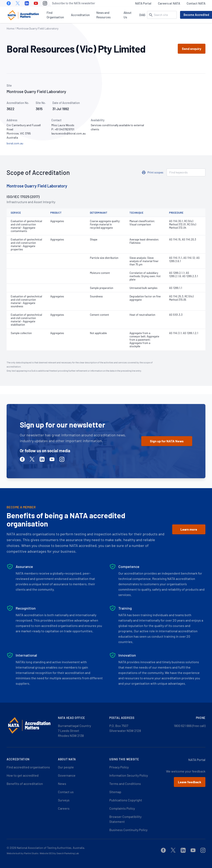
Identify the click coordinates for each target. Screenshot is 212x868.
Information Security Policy (129, 775)
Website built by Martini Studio (23, 853)
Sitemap (115, 792)
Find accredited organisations (28, 767)
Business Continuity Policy (128, 830)
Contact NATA (196, 3)
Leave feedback (190, 782)
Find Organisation (55, 15)
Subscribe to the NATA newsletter (74, 3)
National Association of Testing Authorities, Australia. (51, 848)
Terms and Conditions (125, 784)
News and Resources (103, 15)
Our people (66, 767)
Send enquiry (192, 49)
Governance (67, 775)
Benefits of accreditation (25, 784)
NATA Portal (143, 3)
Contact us (66, 792)
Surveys (64, 800)
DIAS (142, 15)
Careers (64, 808)
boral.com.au (15, 143)
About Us (128, 15)
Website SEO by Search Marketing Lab (59, 853)
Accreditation (80, 15)
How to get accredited (23, 775)
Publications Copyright (126, 800)
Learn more (189, 529)
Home (10, 28)
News (62, 784)
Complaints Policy (122, 808)
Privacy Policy (119, 767)
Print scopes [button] (155, 172)
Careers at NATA (169, 3)
